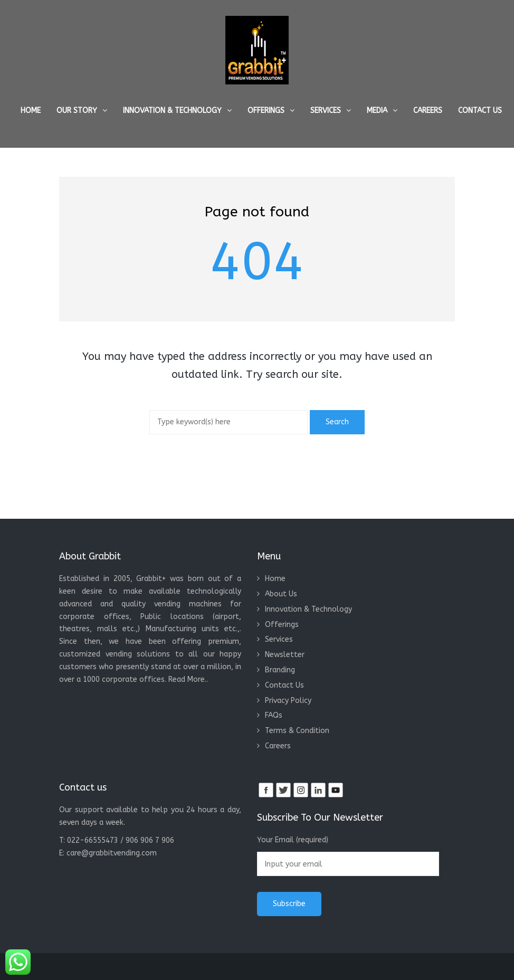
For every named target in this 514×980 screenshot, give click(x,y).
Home (31, 111)
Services (326, 111)
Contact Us (480, 111)
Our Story (77, 111)
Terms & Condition (297, 731)
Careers (428, 111)
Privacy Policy (288, 701)
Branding (280, 670)
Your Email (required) (348, 856)
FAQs (274, 715)
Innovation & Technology (172, 111)
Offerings (266, 111)
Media (377, 111)
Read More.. (188, 679)
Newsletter (285, 655)
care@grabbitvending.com (112, 853)
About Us (281, 594)
